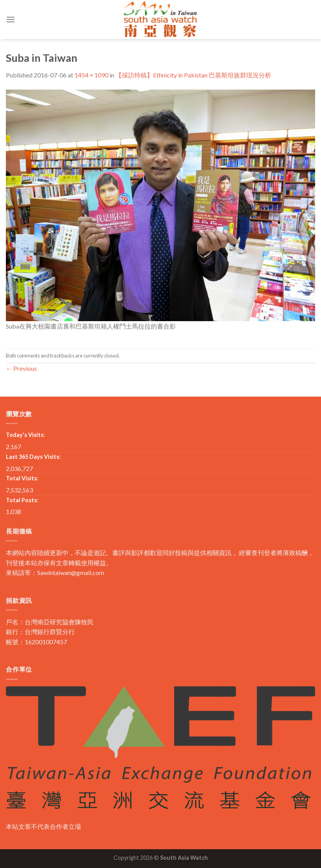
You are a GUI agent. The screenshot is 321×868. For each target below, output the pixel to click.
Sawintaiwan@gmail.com (71, 572)
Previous (21, 368)
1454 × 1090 (91, 75)
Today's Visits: (25, 435)
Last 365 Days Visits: (33, 457)
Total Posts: (22, 500)
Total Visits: (22, 478)
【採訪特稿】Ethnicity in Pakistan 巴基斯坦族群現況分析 (193, 75)
